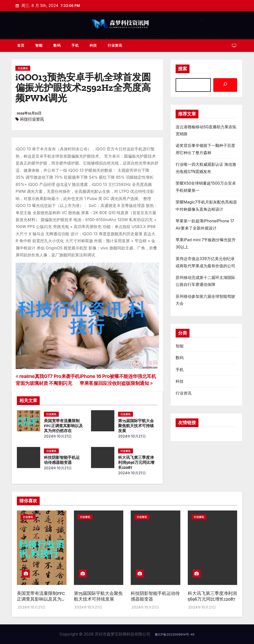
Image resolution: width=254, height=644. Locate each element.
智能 (39, 45)
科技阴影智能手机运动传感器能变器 (62, 460)
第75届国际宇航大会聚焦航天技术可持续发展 (136, 426)
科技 (93, 45)
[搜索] (225, 85)
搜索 (183, 69)
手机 (75, 45)
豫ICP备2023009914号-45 (175, 634)
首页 (21, 45)
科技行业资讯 (32, 119)
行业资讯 (115, 45)
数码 (57, 45)
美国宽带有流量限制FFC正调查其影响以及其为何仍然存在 (63, 426)
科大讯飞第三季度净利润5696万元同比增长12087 (136, 462)
